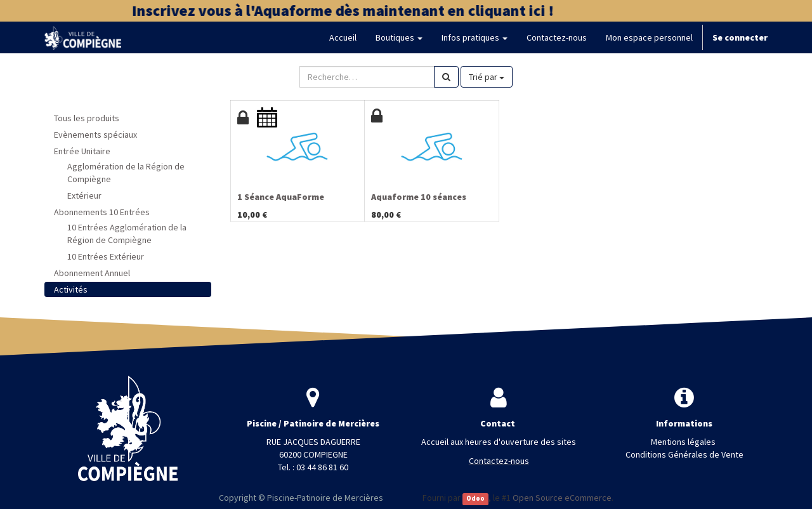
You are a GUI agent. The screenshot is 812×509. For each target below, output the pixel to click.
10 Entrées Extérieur (106, 256)
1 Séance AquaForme (281, 197)
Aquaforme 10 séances (419, 197)
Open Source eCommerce (562, 498)
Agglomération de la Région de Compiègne (126, 173)
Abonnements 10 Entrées (102, 212)
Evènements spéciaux (95, 135)
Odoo (475, 499)
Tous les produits (87, 118)
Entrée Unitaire (82, 151)
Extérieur (84, 195)
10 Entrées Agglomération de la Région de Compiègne (127, 234)
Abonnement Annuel (92, 273)
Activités (71, 289)
